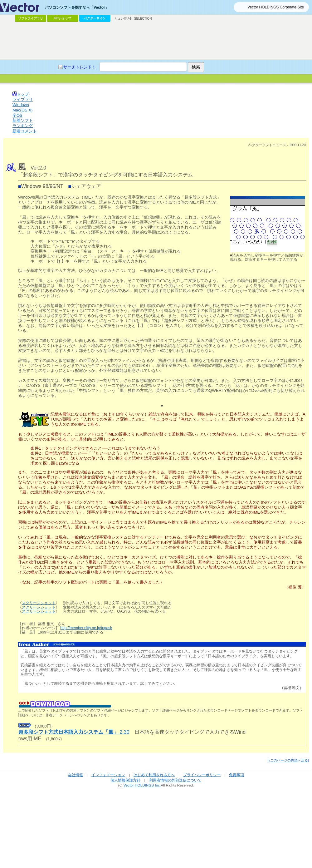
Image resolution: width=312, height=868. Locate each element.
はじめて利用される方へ (154, 775)
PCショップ (63, 18)
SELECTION (143, 19)
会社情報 (76, 775)
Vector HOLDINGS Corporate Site (276, 7)
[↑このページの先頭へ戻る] (288, 760)
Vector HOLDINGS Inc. (142, 785)
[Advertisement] (156, 41)
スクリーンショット (39, 603)
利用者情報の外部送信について (175, 780)
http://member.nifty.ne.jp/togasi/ (86, 628)
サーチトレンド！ (80, 67)
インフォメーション (108, 775)
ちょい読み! (123, 19)
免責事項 (236, 775)
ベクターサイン (95, 18)
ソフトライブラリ (31, 18)
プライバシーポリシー (202, 775)
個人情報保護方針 (125, 780)
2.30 (74, 732)
